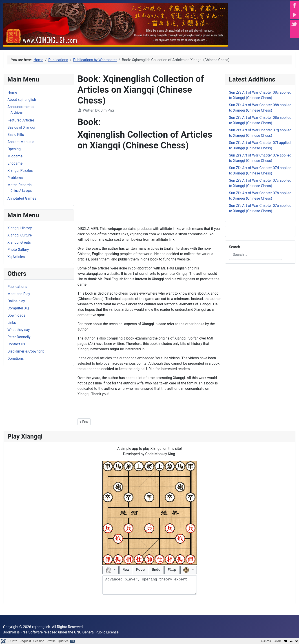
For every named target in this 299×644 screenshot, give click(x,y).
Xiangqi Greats (19, 242)
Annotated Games (22, 198)
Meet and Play (19, 294)
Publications (17, 287)
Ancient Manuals (21, 142)
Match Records (19, 185)
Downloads (16, 315)
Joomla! (10, 632)
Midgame (15, 156)
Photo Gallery (18, 250)
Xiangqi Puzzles (20, 171)
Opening (14, 149)
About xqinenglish (22, 100)
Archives (17, 112)
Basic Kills (16, 135)
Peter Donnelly (19, 337)
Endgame (15, 163)
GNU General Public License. (97, 632)
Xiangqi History (20, 228)
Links (12, 323)
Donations (16, 358)
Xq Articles (16, 257)
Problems (15, 178)
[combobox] (256, 255)
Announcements (21, 107)
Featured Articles (21, 120)
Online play (16, 301)
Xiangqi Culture (20, 235)
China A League (21, 191)
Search (234, 247)
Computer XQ (18, 308)
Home (12, 92)
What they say (19, 330)
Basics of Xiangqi (21, 127)
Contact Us (16, 344)
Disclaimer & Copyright (26, 351)
